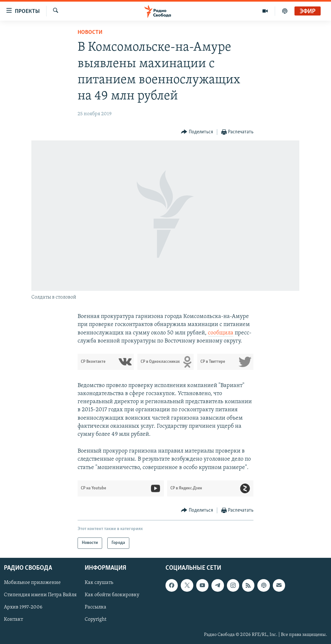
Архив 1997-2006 (23, 607)
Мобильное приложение (32, 583)
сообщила (221, 333)
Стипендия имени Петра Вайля (40, 595)
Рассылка (96, 607)
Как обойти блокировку (112, 595)
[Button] (197, 132)
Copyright (96, 619)
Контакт (13, 619)
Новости (90, 32)
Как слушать (99, 583)
